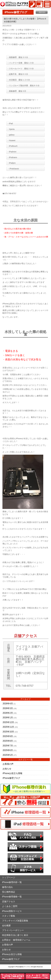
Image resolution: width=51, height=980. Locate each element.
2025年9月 (8, 736)
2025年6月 (8, 750)
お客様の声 (8, 764)
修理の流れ (7, 887)
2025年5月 (8, 755)
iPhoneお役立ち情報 (12, 773)
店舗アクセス (9, 902)
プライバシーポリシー (13, 930)
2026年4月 (8, 704)
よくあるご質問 (10, 906)
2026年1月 (8, 718)
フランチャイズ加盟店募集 (15, 921)
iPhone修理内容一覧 (12, 882)
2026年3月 (8, 708)
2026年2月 (8, 713)
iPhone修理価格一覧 (12, 897)
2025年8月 (8, 741)
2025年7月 (8, 746)
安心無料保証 (9, 892)
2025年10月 (8, 732)
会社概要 (6, 926)
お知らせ (7, 769)
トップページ (9, 877)
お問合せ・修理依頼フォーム (16, 940)
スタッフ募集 (9, 916)
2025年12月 (8, 722)
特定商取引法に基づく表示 (15, 935)
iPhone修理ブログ (11, 778)
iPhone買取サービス (12, 911)
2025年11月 (8, 727)
